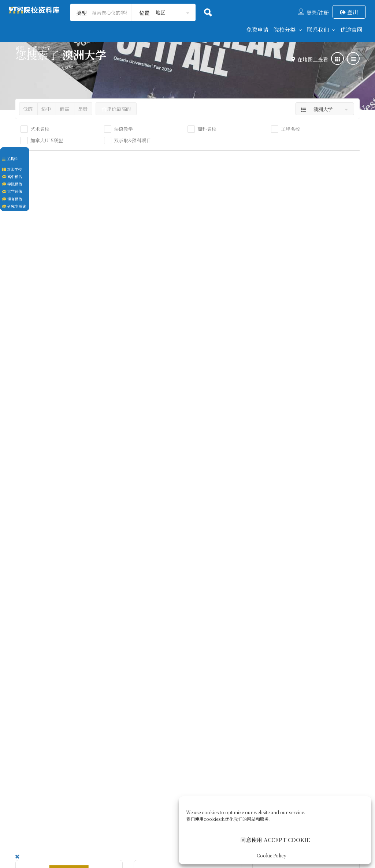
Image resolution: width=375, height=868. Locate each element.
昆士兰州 (294, 324)
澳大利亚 (36, 324)
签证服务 (185, 769)
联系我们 (318, 29)
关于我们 (152, 769)
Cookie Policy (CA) (264, 769)
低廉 (28, 109)
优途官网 (351, 29)
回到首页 (86, 769)
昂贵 (83, 109)
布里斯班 (273, 324)
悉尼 (31, 517)
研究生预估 (14, 206)
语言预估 (12, 199)
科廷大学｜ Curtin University (51, 242)
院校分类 (285, 29)
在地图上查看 (311, 59)
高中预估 (12, 176)
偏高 (64, 109)
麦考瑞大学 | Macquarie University (298, 436)
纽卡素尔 (175, 517)
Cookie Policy (272, 855)
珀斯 (52, 324)
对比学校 (12, 169)
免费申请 (257, 29)
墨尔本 (152, 333)
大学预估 (12, 191)
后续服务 (218, 769)
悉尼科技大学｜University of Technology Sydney (68, 436)
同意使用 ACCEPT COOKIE (275, 840)
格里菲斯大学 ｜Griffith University (296, 242)
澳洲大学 (32, 288)
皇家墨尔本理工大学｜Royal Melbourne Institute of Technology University (184, 247)
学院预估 (12, 184)
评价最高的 (116, 109)
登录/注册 (318, 12)
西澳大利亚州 (73, 324)
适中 (46, 109)
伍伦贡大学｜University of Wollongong (65, 620)
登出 (349, 12)
